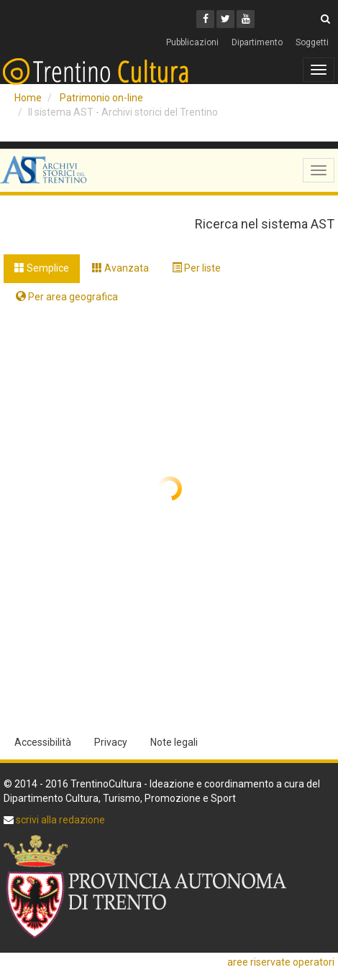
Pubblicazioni (192, 42)
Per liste (196, 268)
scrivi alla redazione (59, 820)
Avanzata (120, 268)
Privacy (111, 742)
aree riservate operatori (281, 962)
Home (28, 98)
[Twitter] (225, 19)
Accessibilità (43, 742)
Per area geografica (67, 297)
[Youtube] (246, 19)
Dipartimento (257, 42)
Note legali (174, 742)
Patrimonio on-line (101, 98)
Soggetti (312, 42)
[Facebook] (205, 19)
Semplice (42, 268)
